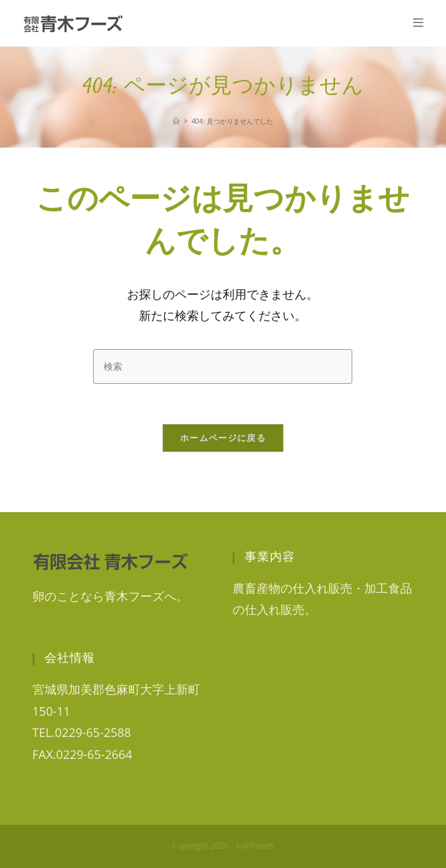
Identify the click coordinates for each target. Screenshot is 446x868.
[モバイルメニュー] (418, 23)
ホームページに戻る (223, 438)
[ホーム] (176, 121)
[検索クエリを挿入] (223, 366)
